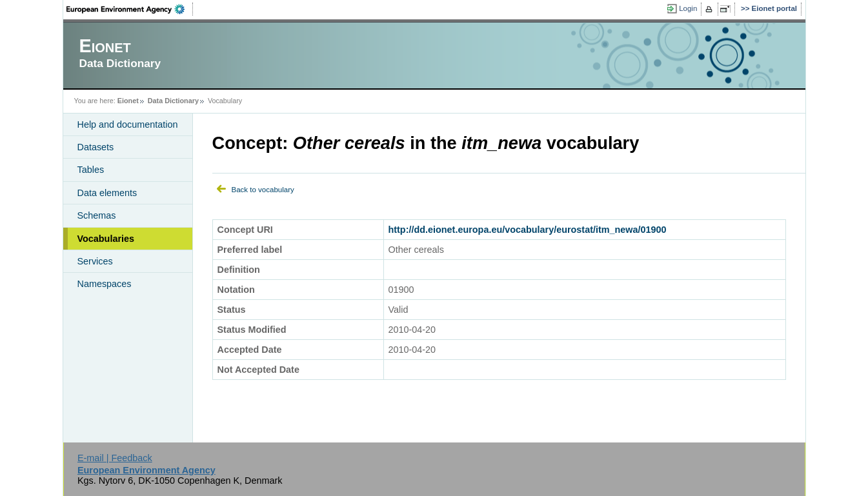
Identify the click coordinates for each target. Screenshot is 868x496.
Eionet (128, 101)
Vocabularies (106, 239)
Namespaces (105, 284)
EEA (130, 9)
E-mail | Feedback (115, 458)
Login (688, 8)
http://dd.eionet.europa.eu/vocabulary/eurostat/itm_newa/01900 (528, 230)
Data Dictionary (173, 101)
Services (95, 261)
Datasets (96, 147)
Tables (91, 170)
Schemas (97, 215)
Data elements (107, 193)
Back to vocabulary (263, 190)
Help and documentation (128, 124)
